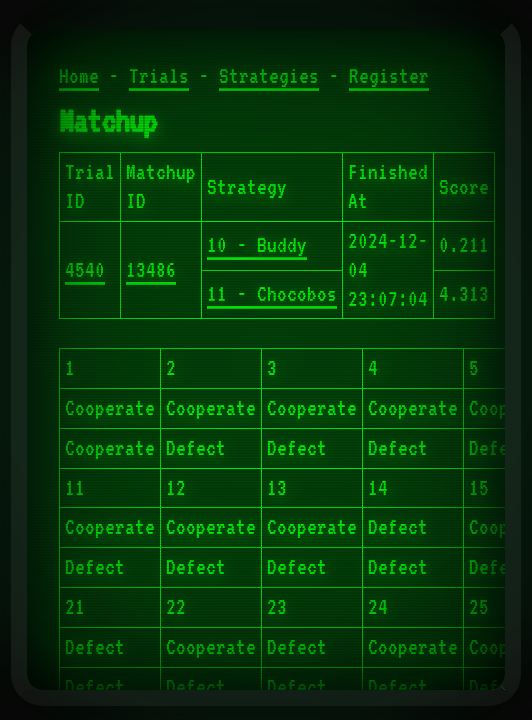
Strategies (269, 76)
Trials (159, 76)
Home (79, 76)
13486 (151, 270)
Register (389, 76)
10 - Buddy (257, 245)
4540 (85, 270)
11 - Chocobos (272, 294)
